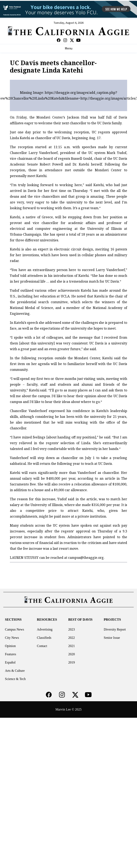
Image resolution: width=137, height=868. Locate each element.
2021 (72, 646)
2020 (72, 654)
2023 (72, 629)
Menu (69, 48)
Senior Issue (112, 638)
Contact (42, 646)
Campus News (15, 629)
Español (10, 662)
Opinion (10, 646)
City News (12, 638)
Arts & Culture (15, 671)
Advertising (45, 629)
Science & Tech (15, 679)
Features (10, 654)
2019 (72, 662)
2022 (72, 638)
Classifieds (44, 638)
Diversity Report (115, 629)
